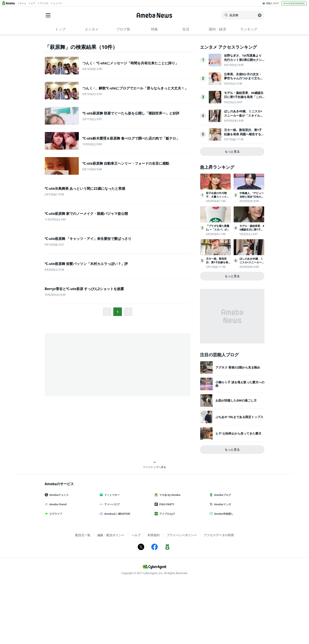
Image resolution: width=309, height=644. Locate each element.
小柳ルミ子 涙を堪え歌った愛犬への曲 (240, 444)
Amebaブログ (222, 555)
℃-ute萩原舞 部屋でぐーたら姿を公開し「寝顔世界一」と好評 (131, 113)
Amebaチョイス (58, 555)
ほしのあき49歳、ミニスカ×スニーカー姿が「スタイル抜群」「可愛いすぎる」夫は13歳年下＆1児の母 (244, 178)
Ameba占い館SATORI (117, 574)
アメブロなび (166, 574)
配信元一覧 (83, 595)
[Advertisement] (83, 364)
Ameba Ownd (57, 565)
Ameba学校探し (223, 574)
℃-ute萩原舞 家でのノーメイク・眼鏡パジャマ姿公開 (86, 214)
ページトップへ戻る (154, 525)
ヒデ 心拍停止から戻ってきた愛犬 (238, 494)
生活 (186, 29)
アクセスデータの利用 (219, 595)
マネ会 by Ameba (169, 555)
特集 (154, 29)
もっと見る (232, 212)
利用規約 (154, 595)
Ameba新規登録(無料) (294, 3)
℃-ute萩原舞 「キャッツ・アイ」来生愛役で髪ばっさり (88, 239)
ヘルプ (136, 595)
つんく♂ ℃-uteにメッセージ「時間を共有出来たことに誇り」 (130, 63)
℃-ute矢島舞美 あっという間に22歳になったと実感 (85, 188)
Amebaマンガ (222, 565)
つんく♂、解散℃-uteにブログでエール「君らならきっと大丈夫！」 (135, 88)
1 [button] (118, 312)
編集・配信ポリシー (111, 595)
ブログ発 (123, 29)
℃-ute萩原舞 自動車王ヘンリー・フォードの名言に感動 (126, 163)
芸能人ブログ (273, 3)
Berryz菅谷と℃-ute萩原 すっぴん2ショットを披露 (84, 289)
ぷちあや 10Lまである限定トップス (239, 477)
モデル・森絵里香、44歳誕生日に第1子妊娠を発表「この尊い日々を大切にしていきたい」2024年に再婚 (244, 159)
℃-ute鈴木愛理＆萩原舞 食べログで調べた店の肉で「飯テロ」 (131, 138)
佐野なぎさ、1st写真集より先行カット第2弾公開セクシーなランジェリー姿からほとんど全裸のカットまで (244, 122)
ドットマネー (111, 555)
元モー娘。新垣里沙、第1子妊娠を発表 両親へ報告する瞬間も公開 (244, 194)
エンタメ (92, 29)
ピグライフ (55, 574)
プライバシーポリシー (182, 595)
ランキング (249, 29)
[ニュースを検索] (243, 15)
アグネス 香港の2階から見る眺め (238, 428)
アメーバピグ (111, 565)
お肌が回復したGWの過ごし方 (236, 461)
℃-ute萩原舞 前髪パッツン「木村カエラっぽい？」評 (86, 264)
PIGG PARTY (166, 565)
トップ (60, 29)
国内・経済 (217, 29)
